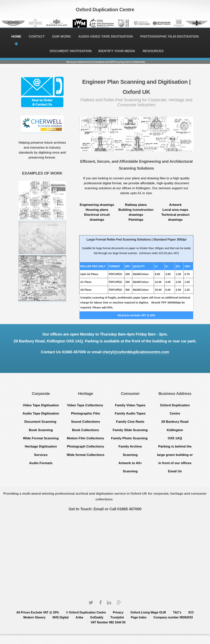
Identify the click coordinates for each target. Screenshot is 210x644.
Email (98, 509)
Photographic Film (86, 413)
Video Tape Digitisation (41, 405)
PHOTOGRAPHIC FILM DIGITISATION (169, 36)
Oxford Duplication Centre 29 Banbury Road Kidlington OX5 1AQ (175, 422)
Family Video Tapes (130, 405)
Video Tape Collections (86, 405)
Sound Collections (86, 422)
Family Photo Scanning (130, 438)
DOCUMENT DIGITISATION (71, 51)
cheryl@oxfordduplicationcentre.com (136, 352)
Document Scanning (41, 422)
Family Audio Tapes (130, 413)
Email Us (175, 471)
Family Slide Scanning (130, 430)
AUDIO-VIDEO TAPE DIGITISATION (105, 36)
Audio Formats (41, 463)
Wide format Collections (86, 455)
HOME (16, 36)
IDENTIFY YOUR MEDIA (117, 51)
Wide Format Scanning (41, 438)
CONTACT (37, 36)
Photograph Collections (85, 446)
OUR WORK (62, 36)
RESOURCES (153, 51)
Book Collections (86, 430)
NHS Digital (61, 617)
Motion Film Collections (85, 438)
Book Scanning (41, 430)
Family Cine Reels (130, 422)
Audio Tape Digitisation (41, 413)
